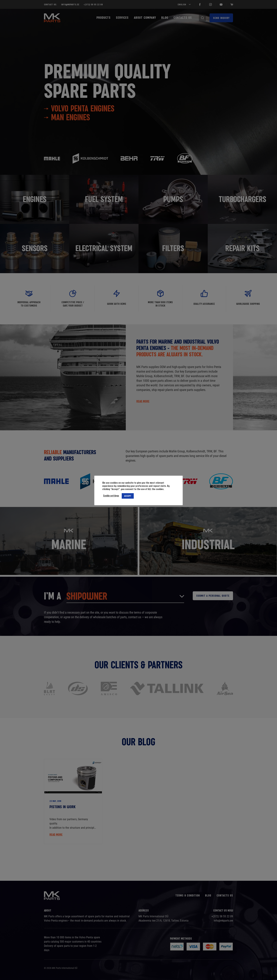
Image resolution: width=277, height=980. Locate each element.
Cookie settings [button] (111, 496)
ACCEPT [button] (128, 496)
